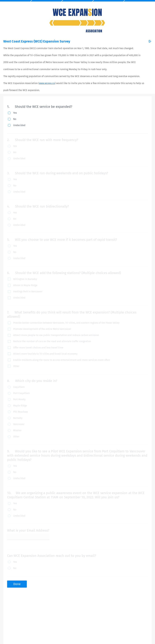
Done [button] (17, 584)
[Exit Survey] (150, 41)
